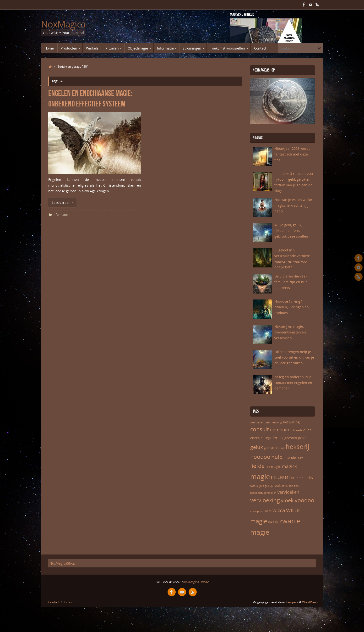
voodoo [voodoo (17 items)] (304, 500)
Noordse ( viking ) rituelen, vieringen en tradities (292, 307)
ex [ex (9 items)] (281, 438)
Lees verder (63, 203)
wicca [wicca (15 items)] (279, 510)
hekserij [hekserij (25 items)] (297, 447)
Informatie (60, 215)
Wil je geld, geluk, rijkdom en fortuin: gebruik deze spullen (291, 231)
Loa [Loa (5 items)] (268, 467)
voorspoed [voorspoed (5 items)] (257, 511)
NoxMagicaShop (62, 563)
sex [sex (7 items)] (253, 485)
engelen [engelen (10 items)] (271, 438)
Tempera (292, 602)
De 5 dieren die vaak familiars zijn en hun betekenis (291, 282)
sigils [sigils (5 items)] (266, 486)
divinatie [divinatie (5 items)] (297, 430)
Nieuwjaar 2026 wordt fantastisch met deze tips (292, 154)
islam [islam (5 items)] (300, 458)
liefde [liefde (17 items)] (257, 466)
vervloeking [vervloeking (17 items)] (265, 500)
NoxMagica (63, 24)
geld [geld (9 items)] (302, 438)
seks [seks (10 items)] (309, 478)
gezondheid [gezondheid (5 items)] (271, 448)
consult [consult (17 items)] (260, 429)
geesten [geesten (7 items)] (291, 438)
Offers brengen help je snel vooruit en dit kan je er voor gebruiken (294, 358)
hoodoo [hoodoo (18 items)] (260, 457)
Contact (54, 602)
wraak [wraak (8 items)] (273, 522)
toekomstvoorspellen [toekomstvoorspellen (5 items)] (263, 493)
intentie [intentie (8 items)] (290, 457)
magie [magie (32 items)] (260, 477)
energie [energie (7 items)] (256, 438)
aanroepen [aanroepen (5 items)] (257, 422)
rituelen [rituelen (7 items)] (297, 478)
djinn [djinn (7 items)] (307, 430)
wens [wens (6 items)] (268, 511)
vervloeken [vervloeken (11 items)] (288, 492)
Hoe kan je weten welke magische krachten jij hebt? (293, 205)
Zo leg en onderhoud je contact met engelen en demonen (293, 383)
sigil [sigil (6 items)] (259, 486)
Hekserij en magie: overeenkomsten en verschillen (290, 332)
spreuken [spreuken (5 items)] (287, 486)
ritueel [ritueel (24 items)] (280, 477)
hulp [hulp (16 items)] (277, 457)
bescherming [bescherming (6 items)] (273, 422)
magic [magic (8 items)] (276, 466)
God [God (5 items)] (282, 448)
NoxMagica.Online (196, 582)
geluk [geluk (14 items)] (257, 447)
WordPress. (310, 602)
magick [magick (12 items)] (289, 466)
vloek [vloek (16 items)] (287, 500)
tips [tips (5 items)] (296, 486)
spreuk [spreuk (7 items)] (275, 485)
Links (68, 602)
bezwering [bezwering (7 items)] (291, 422)
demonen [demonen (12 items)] (280, 430)
